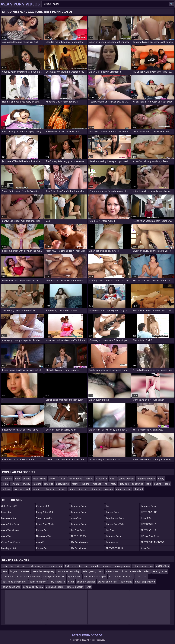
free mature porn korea (121, 576)
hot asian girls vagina (95, 576)
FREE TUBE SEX (79, 536)
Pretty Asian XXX (45, 512)
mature (37, 484)
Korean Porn (113, 512)
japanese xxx (113, 542)
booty (161, 479)
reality (75, 484)
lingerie (83, 489)
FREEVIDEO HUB (114, 548)
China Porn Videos (11, 542)
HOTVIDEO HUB (149, 512)
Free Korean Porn (115, 518)
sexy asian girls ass (108, 582)
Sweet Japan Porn (45, 518)
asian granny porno (93, 571)
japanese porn (78, 524)
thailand (139, 489)
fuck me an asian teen (76, 566)
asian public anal (11, 587)
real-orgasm (49, 489)
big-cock (109, 489)
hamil (71, 582)
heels (113, 479)
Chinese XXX (43, 506)
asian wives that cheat (14, 566)
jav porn (110, 530)
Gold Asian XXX (9, 506)
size (138, 576)
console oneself (75, 587)
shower (53, 479)
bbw (17, 479)
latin (149, 484)
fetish (63, 479)
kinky (5, 484)
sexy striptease (57, 582)
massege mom (122, 566)
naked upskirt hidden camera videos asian (128, 571)
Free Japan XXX (9, 548)
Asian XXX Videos (10, 530)
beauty (62, 489)
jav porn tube (78, 530)
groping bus (75, 576)
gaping (158, 484)
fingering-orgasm (146, 479)
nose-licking (40, 479)
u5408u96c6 (162, 566)
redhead (97, 484)
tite (145, 576)
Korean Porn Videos (116, 524)
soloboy (7, 489)
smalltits (48, 484)
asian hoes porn (38, 582)
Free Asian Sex (9, 518)
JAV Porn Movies (79, 542)
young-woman (126, 479)
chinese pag (56, 566)
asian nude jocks (55, 587)
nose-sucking (76, 479)
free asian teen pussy (43, 571)
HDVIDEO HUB (148, 524)
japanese (7, 479)
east (5, 571)
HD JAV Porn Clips (150, 536)
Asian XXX (6, 536)
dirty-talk (124, 484)
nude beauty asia (37, 566)
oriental (15, 484)
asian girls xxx (160, 571)
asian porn (42, 542)
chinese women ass (143, 566)
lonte (89, 587)
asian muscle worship (68, 571)
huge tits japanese (20, 571)
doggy (72, 489)
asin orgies (126, 582)
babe (167, 484)
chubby (26, 484)
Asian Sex (76, 518)
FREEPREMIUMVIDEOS (152, 542)
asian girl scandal (86, 582)
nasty (113, 484)
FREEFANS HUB (149, 530)
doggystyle (137, 484)
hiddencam (95, 489)
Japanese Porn (78, 506)
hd (106, 484)
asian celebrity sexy (33, 587)
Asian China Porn (10, 524)
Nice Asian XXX (44, 536)
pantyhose (101, 479)
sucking (86, 484)
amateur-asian (124, 489)
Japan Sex (6, 512)
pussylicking (62, 484)
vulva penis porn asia (54, 576)
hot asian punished (145, 582)
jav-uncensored (22, 489)
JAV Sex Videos (78, 548)
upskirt (89, 479)
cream (36, 489)
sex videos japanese (101, 566)
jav (108, 506)
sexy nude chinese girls (15, 582)
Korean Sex (42, 530)
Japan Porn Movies (46, 524)
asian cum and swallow (28, 576)
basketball (8, 576)
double (26, 479)
